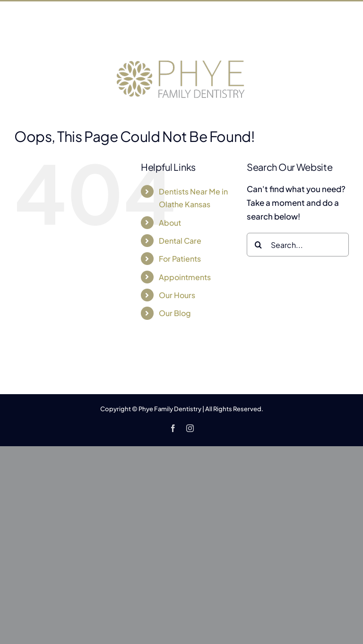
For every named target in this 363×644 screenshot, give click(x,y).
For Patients (180, 259)
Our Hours (177, 295)
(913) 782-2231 (254, 32)
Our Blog (175, 313)
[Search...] (298, 245)
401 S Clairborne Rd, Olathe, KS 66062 (141, 32)
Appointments (185, 277)
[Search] (259, 245)
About (170, 223)
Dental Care (180, 241)
